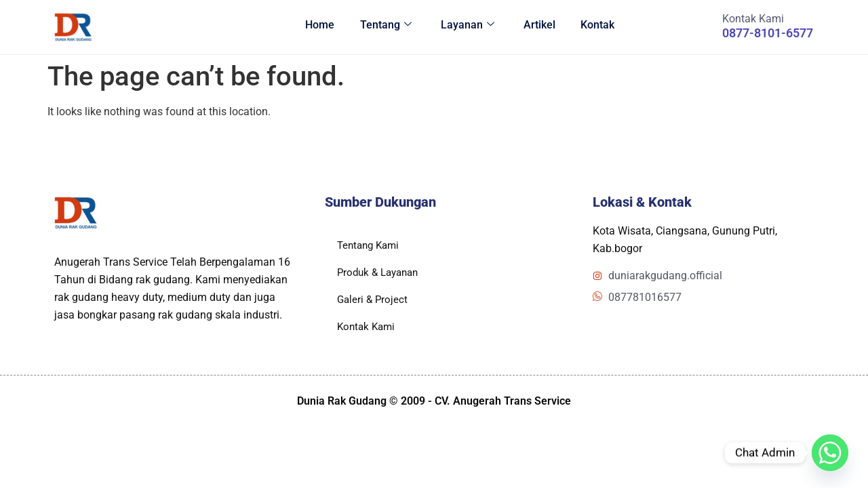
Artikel (535, 27)
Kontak (595, 27)
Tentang (377, 27)
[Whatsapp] (830, 453)
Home (310, 27)
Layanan (461, 27)
